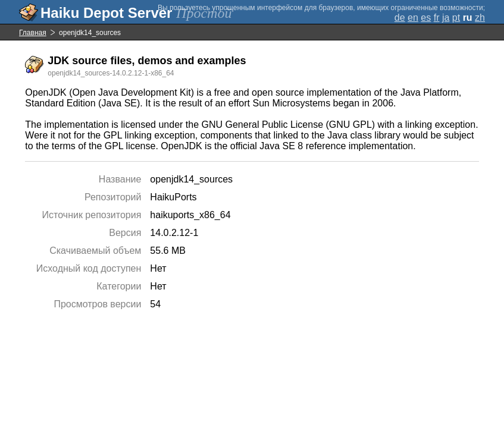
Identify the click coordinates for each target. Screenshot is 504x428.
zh (480, 18)
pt (456, 18)
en (413, 18)
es (426, 18)
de (400, 18)
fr (437, 18)
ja (446, 18)
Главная (33, 33)
